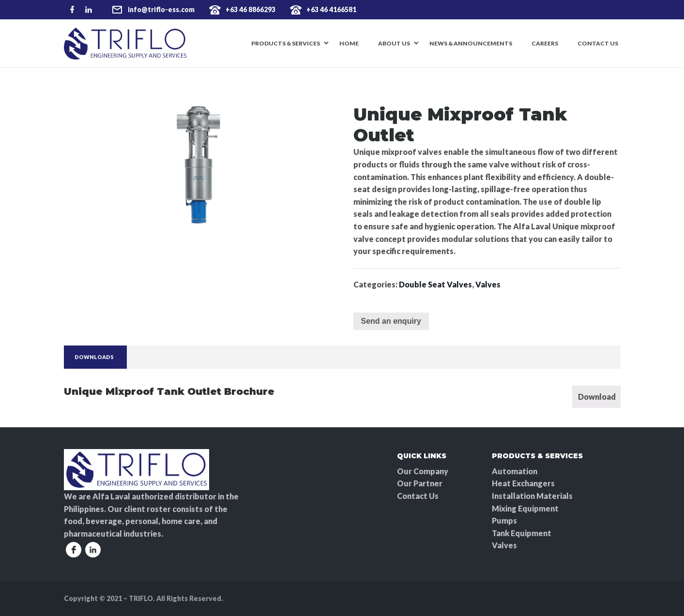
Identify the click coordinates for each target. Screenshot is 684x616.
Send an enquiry (391, 321)
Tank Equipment (522, 533)
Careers (545, 43)
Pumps (504, 520)
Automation (515, 471)
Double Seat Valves (435, 284)
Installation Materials (532, 496)
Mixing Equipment (525, 508)
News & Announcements (471, 43)
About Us (394, 43)
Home (349, 43)
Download (597, 397)
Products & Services (286, 43)
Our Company (423, 471)
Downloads (94, 357)
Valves (488, 284)
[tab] (94, 357)
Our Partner (420, 483)
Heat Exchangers (523, 483)
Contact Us (598, 43)
